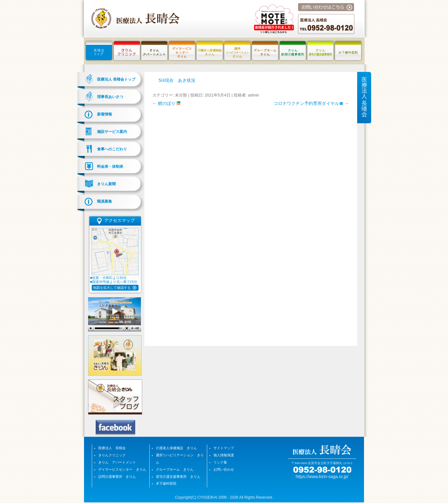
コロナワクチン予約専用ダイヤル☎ (311, 103)
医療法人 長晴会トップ (116, 79)
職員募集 (105, 201)
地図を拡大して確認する (112, 288)
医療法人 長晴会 (112, 448)
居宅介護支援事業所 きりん (178, 477)
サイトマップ (224, 448)
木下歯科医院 (166, 483)
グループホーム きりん (175, 469)
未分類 (181, 95)
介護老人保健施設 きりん (176, 448)
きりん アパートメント (117, 462)
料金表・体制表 (110, 167)
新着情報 (105, 114)
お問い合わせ (224, 469)
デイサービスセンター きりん (122, 469)
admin (253, 95)
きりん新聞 (106, 184)
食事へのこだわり (112, 149)
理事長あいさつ (110, 97)
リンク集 (220, 462)
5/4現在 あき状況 (177, 80)
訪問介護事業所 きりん (117, 477)
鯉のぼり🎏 (167, 103)
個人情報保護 (224, 455)
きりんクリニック (112, 455)
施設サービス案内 (112, 132)
